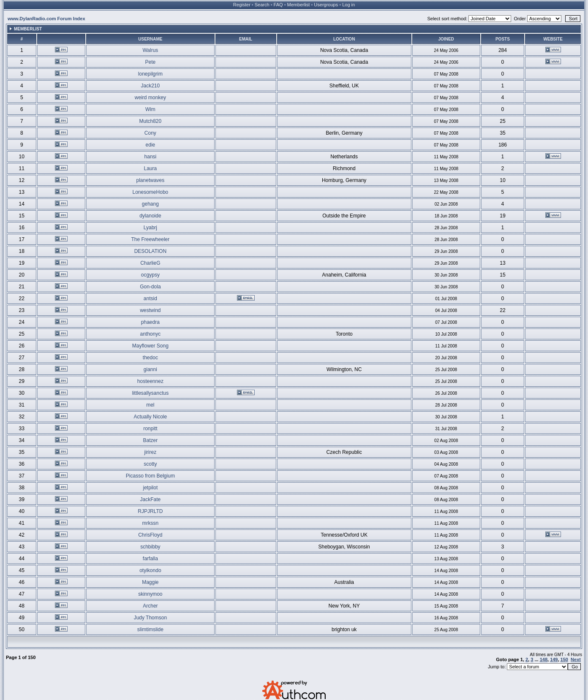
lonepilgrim (150, 74)
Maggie (150, 582)
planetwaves (151, 180)
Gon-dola (150, 287)
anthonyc (151, 334)
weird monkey (150, 98)
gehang (150, 204)
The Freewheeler (151, 239)
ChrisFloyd (150, 535)
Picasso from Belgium (150, 476)
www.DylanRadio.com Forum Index (46, 19)
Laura (151, 168)
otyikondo (150, 570)
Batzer (151, 440)
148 (544, 659)
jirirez (151, 452)
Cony (150, 133)
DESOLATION (150, 251)
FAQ (278, 5)
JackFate (151, 499)
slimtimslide (150, 629)
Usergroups (326, 5)
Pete (151, 62)
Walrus (150, 50)
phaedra (150, 322)
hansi (151, 157)
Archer (150, 606)
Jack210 (151, 86)
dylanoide (150, 216)
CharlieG (150, 263)
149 (554, 659)
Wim (150, 109)
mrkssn (151, 523)
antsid (150, 298)
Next (576, 659)
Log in (348, 5)
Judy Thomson (151, 618)
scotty (150, 464)
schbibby (150, 547)
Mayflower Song (150, 346)
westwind (150, 310)
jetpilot (151, 488)
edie (151, 145)
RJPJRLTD (150, 511)
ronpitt (150, 429)
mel (150, 405)
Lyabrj (150, 228)
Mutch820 (151, 121)
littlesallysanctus (151, 393)
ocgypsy (150, 275)
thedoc (150, 358)
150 (564, 659)
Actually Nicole (151, 417)
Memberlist (299, 5)
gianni (150, 369)
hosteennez (150, 381)
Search (262, 5)
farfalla (150, 559)
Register (242, 5)
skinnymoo (150, 594)
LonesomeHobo (151, 192)
